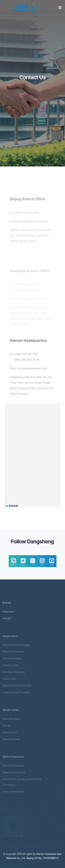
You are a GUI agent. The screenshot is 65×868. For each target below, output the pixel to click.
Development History (14, 774)
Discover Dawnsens (13, 767)
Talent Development (13, 793)
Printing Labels (11, 666)
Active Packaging (12, 660)
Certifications (10, 734)
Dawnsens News (12, 720)
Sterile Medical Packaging (17, 646)
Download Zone (11, 740)
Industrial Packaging (14, 673)
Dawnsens (9, 613)
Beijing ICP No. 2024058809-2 (42, 858)
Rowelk (7, 620)
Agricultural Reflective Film (17, 687)
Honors (7, 727)
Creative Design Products (16, 694)
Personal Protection (13, 653)
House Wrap (9, 680)
